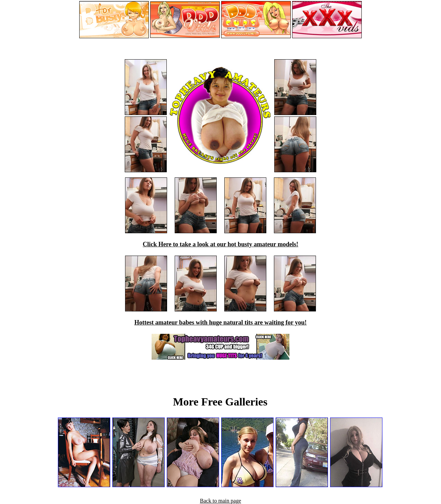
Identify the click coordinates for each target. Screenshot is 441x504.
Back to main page (220, 501)
